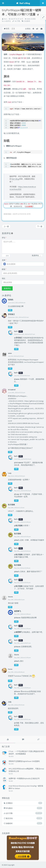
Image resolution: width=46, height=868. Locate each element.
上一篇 (6, 226)
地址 (4, 278)
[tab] (8, 739)
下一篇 (40, 226)
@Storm (17, 618)
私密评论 (35, 255)
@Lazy (17, 494)
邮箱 (4, 269)
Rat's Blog (15, 179)
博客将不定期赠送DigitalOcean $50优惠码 (24, 761)
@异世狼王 (18, 338)
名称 (4, 260)
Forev (10, 669)
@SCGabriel (19, 463)
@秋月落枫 (18, 526)
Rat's (5, 19)
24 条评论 (7, 21)
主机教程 (27, 21)
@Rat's (17, 540)
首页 (7, 29)
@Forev (17, 691)
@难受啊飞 (18, 632)
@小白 (17, 723)
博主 (21, 331)
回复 (10, 310)
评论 (4, 238)
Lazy (10, 473)
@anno (17, 379)
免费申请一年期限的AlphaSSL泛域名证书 (24, 778)
